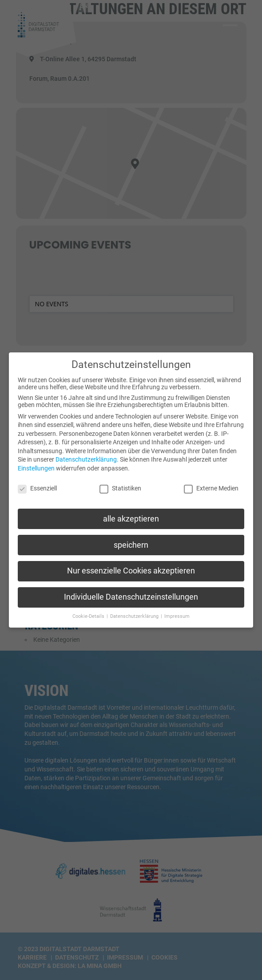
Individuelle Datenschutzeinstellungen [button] (131, 593)
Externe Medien (211, 484)
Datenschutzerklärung (86, 455)
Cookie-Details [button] (89, 612)
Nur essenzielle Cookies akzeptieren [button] (131, 566)
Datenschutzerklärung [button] (135, 612)
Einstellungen (36, 464)
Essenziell (37, 484)
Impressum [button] (177, 612)
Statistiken (120, 484)
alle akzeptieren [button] (131, 514)
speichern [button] (131, 540)
